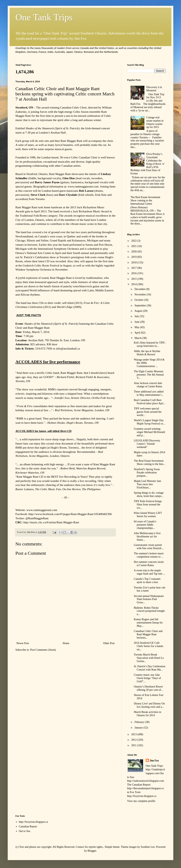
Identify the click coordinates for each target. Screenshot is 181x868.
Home (66, 643)
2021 (134, 246)
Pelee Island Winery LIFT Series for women (148, 515)
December (140, 289)
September (140, 305)
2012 (134, 740)
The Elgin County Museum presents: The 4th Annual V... (149, 375)
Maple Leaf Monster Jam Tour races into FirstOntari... (147, 484)
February (140, 722)
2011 (134, 745)
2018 (134, 263)
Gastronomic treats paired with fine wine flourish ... (149, 547)
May (137, 327)
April (138, 333)
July (137, 316)
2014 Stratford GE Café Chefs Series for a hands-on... (149, 646)
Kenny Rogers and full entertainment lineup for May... (148, 623)
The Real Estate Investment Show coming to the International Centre (145, 200)
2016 (134, 273)
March (138, 338)
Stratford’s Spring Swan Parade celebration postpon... (147, 473)
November (140, 295)
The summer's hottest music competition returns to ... (149, 555)
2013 (134, 734)
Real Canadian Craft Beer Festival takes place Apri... (150, 402)
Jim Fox (154, 761)
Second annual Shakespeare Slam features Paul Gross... (149, 599)
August (139, 311)
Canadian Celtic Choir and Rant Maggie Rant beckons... (148, 634)
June (137, 322)
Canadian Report (28, 826)
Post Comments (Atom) (43, 650)
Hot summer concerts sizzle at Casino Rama (149, 564)
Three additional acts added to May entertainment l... (149, 393)
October (139, 300)
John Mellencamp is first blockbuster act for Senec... (147, 537)
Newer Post (23, 643)
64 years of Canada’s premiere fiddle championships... (145, 525)
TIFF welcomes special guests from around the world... (148, 412)
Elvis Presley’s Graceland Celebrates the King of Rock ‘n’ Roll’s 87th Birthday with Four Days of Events (148, 164)
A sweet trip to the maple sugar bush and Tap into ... (149, 572)
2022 (134, 241)
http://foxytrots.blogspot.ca (34, 822)
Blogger (92, 851)
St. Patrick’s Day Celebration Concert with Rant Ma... (150, 668)
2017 (134, 268)
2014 (134, 284)
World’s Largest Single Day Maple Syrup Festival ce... (149, 422)
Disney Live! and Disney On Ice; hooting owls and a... (149, 705)
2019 (134, 257)
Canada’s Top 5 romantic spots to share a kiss (147, 581)
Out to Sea (25, 831)
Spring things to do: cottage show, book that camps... (149, 494)
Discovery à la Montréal (154, 89)
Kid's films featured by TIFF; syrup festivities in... (150, 344)
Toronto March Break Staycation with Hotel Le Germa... (149, 658)
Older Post (109, 643)
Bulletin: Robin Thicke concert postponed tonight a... (149, 611)
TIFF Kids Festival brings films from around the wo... (148, 505)
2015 (134, 279)
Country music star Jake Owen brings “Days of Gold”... (147, 678)
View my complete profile (141, 801)
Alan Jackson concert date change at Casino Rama (148, 385)
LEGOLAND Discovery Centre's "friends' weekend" (147, 444)
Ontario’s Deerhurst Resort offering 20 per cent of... (148, 688)
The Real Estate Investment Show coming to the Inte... (150, 462)
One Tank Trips (44, 17)
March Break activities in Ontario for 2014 (147, 714)
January (139, 728)
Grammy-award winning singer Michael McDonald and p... (149, 432)
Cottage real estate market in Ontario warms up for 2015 (155, 122)
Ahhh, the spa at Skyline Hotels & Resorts (147, 353)
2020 (134, 252)
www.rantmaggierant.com (83, 186)
